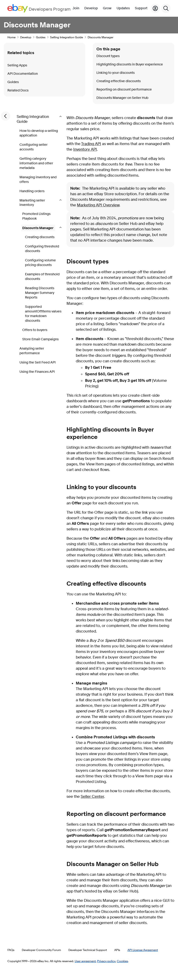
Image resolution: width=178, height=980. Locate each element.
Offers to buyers (35, 330)
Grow (107, 8)
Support (141, 8)
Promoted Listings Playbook (36, 216)
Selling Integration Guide (67, 37)
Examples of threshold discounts (42, 277)
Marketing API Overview (98, 205)
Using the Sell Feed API (38, 362)
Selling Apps (17, 65)
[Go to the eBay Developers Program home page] (39, 8)
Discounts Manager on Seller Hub (122, 98)
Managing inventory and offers (38, 180)
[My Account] (155, 8)
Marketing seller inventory (32, 203)
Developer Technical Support (88, 950)
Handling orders (32, 191)
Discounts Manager (38, 228)
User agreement (85, 961)
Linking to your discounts (116, 73)
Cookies (122, 961)
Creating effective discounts (119, 81)
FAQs (11, 950)
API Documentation (23, 74)
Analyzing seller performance (32, 351)
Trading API (91, 144)
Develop (91, 8)
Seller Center (92, 797)
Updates (123, 8)
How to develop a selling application (39, 133)
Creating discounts (40, 237)
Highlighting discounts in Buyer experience (130, 64)
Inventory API (85, 149)
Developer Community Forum (41, 950)
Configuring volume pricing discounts (40, 263)
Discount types (108, 56)
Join (76, 8)
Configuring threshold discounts (42, 249)
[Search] (166, 8)
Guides (41, 37)
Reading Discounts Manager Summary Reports (40, 293)
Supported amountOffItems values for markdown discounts (43, 314)
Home (11, 37)
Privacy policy (106, 961)
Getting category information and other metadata (36, 163)
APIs (117, 950)
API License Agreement (143, 950)
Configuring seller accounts (33, 147)
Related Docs (18, 90)
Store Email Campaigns (40, 339)
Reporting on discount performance (124, 89)
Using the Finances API (37, 372)
